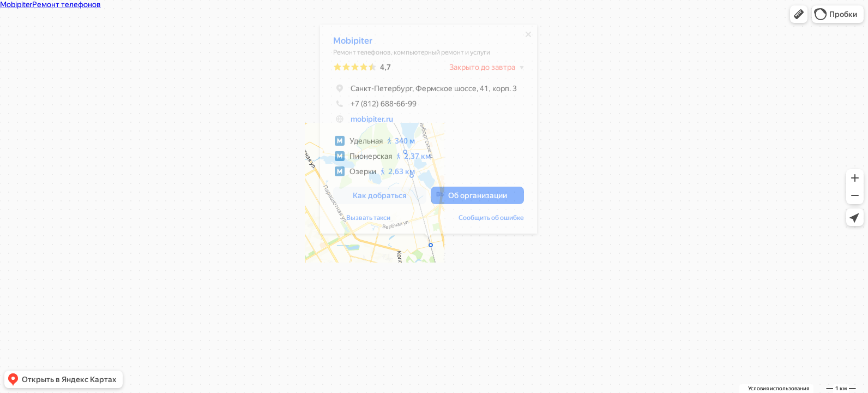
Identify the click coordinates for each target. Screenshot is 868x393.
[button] (799, 14)
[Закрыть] (528, 37)
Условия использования (779, 388)
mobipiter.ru (372, 122)
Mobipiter (353, 43)
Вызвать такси (368, 221)
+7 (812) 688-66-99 (375, 106)
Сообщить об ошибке (491, 221)
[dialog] (429, 132)
